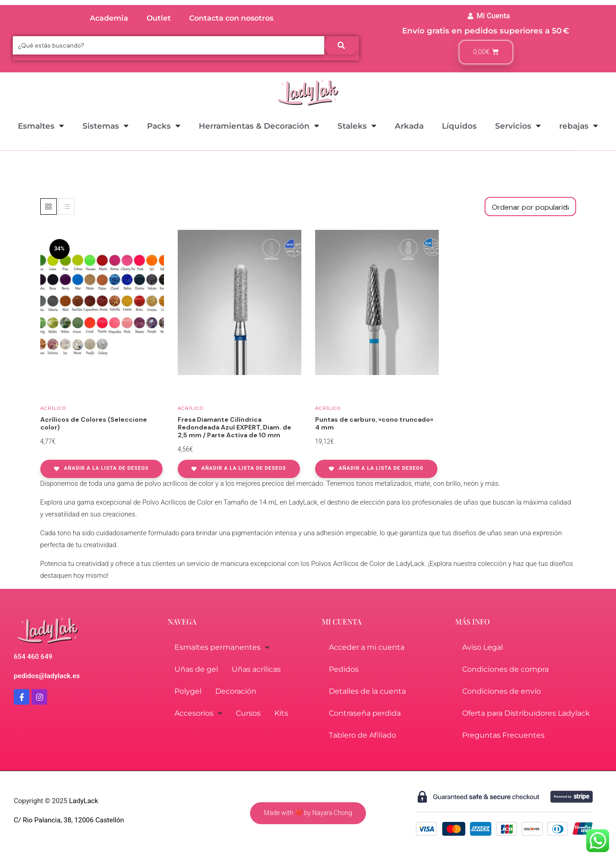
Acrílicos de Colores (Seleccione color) (94, 423)
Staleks (357, 126)
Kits (281, 713)
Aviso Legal (482, 647)
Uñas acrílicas (256, 669)
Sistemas (106, 126)
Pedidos (344, 669)
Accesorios (198, 713)
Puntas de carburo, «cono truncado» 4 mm (374, 423)
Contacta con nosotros (231, 18)
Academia (109, 18)
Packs (164, 126)
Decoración (236, 691)
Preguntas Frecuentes (503, 735)
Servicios (518, 126)
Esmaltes (41, 126)
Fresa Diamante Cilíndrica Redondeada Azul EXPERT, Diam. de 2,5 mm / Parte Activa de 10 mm (234, 427)
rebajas (579, 126)
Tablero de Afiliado (363, 735)
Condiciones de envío (502, 691)
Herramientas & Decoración (259, 126)
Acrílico (53, 408)
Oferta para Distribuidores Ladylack (526, 713)
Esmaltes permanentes (222, 647)
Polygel (188, 691)
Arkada (409, 126)
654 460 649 (33, 657)
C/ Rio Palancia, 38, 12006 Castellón (69, 820)
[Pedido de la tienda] (530, 207)
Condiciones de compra (505, 669)
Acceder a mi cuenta (367, 647)
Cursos (248, 713)
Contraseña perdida (365, 713)
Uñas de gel (196, 669)
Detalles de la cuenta (367, 691)
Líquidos (459, 126)
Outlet (159, 18)
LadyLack (83, 801)
